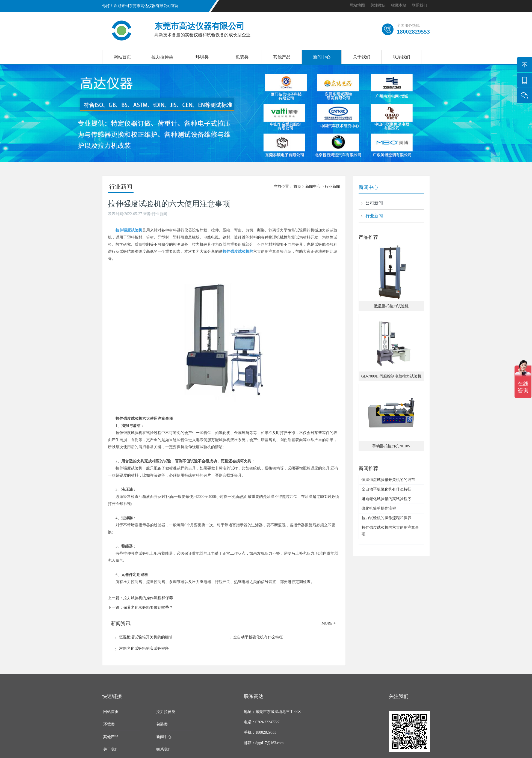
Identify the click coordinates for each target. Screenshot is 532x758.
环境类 (202, 57)
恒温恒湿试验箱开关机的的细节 (146, 637)
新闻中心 (322, 57)
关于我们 (362, 57)
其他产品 (282, 57)
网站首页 (122, 57)
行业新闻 (332, 187)
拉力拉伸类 (162, 57)
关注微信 (378, 5)
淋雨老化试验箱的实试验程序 (144, 648)
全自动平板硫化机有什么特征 (258, 637)
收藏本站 (399, 5)
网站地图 (357, 5)
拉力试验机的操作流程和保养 (148, 598)
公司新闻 (374, 203)
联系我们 (419, 5)
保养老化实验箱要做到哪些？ (148, 607)
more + (329, 623)
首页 (297, 187)
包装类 (242, 57)
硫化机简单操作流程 (379, 508)
